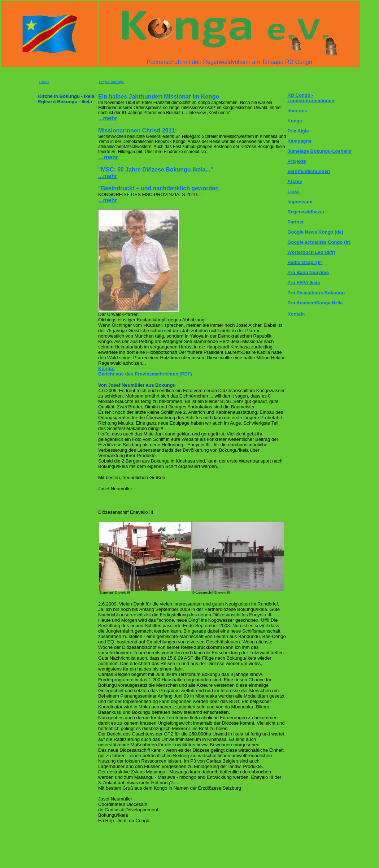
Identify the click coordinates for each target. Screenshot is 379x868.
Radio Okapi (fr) (305, 262)
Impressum (300, 202)
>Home (44, 82)
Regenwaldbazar (306, 212)
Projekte (297, 161)
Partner (296, 222)
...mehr (108, 200)
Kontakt (296, 314)
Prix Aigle (298, 131)
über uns (297, 111)
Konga (295, 121)
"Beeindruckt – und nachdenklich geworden (158, 188)
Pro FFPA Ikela (304, 283)
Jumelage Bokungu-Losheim (319, 151)
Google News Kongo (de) (315, 232)
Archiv (295, 181)
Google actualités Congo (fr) (319, 242)
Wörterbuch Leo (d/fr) (311, 252)
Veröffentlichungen (309, 171)
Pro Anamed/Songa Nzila (315, 303)
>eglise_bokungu (112, 82)
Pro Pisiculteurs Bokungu (316, 293)
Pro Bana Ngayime (308, 272)
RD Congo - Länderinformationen (311, 98)
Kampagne (299, 141)
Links (293, 192)
